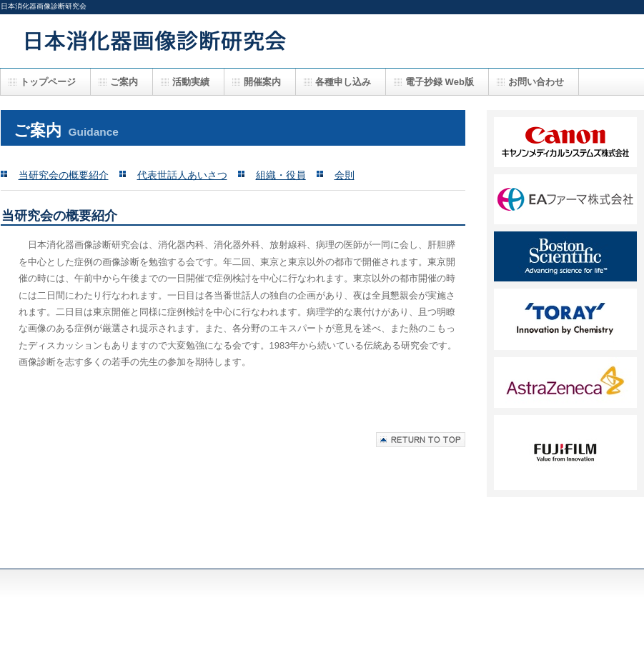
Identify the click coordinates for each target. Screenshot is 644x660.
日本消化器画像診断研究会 (287, 40)
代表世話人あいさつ (182, 175)
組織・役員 (281, 175)
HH (565, 452)
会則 (345, 175)
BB (565, 199)
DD (565, 256)
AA (565, 142)
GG (565, 382)
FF (565, 319)
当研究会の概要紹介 (64, 175)
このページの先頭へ (421, 440)
